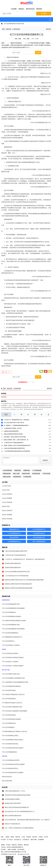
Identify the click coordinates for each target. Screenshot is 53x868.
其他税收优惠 (17, 477)
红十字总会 (10, 840)
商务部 (12, 837)
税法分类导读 (14, 537)
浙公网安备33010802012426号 (9, 854)
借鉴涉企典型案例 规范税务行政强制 (13, 434)
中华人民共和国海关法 (8, 641)
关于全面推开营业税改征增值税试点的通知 (14, 621)
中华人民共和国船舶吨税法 (10, 752)
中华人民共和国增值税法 (9, 612)
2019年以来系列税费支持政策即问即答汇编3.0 (17, 572)
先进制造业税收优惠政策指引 (11, 431)
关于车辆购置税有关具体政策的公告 (12, 637)
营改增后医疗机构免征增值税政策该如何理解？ (18, 795)
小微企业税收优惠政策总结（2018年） (15, 791)
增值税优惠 (18, 470)
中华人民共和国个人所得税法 (10, 662)
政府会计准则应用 (7, 511)
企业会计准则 (6, 490)
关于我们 (8, 845)
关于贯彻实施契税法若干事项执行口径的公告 (15, 731)
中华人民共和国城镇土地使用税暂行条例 (13, 678)
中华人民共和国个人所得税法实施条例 (13, 666)
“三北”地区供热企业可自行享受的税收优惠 (17, 576)
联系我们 (20, 845)
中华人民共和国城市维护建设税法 (11, 686)
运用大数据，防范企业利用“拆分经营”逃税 (15, 437)
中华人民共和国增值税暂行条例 (11, 604)
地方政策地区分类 (39, 537)
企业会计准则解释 (7, 498)
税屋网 (3, 845)
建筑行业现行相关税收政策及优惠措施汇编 (17, 807)
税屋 (3, 29)
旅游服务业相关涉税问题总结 (13, 803)
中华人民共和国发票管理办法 (10, 768)
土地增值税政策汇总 (14, 541)
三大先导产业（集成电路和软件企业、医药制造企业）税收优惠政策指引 (25, 559)
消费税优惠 (26, 470)
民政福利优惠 (36, 474)
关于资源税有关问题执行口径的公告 (12, 703)
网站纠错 (26, 845)
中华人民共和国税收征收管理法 (11, 760)
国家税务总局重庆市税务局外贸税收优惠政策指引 (19, 584)
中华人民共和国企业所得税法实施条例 (13, 658)
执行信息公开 (18, 840)
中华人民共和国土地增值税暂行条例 (12, 707)
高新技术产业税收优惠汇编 (12, 824)
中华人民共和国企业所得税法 (10, 653)
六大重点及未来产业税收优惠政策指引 (14, 443)
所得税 (4, 649)
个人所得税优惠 (37, 470)
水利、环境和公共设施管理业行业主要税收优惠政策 (19, 828)
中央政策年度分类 (39, 533)
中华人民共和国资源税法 (9, 699)
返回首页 (48, 29)
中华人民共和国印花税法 (9, 690)
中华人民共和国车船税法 (9, 715)
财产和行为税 (6, 670)
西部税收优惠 (7, 474)
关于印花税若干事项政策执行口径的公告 (13, 695)
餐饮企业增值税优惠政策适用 (13, 816)
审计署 (46, 837)
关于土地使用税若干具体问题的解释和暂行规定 (15, 682)
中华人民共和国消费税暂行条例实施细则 (13, 629)
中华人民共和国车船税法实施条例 (11, 719)
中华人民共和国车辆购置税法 (10, 633)
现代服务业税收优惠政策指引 (13, 563)
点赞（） (8, 372)
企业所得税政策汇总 (39, 529)
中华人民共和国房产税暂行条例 (11, 674)
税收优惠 (8, 29)
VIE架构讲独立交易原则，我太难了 (13, 428)
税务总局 (18, 837)
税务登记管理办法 (7, 777)
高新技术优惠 (26, 474)
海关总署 (35, 837)
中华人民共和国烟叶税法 (9, 723)
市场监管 (29, 837)
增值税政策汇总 (14, 529)
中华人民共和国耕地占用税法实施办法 (13, 740)
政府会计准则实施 (7, 519)
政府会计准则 (6, 506)
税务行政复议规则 (7, 781)
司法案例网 (41, 840)
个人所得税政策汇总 (14, 533)
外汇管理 (3, 840)
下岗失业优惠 (46, 474)
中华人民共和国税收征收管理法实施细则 (13, 764)
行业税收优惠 (16, 29)
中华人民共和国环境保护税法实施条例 (13, 748)
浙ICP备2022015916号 (23, 854)
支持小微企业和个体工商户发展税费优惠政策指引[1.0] (20, 812)
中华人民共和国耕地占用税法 (10, 736)
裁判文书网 (34, 840)
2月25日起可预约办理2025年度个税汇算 (14, 24)
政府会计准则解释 (7, 515)
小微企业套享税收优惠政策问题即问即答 (14, 448)
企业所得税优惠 (7, 470)
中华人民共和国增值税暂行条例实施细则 (13, 608)
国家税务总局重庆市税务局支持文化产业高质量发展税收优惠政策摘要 (24, 580)
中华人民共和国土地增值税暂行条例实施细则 (15, 711)
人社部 (23, 837)
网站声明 (14, 845)
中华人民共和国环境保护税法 (10, 744)
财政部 (7, 837)
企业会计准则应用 (7, 494)
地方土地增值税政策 (39, 541)
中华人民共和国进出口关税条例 (11, 645)
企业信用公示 (26, 840)
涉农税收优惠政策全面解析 (12, 799)
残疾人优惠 (16, 474)
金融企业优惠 (7, 477)
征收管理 (5, 756)
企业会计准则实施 (7, 502)
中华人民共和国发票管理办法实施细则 (13, 773)
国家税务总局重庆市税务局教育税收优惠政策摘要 (19, 588)
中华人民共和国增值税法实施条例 (11, 616)
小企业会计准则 (6, 486)
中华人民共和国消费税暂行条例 (11, 625)
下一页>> (32, 382)
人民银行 (41, 837)
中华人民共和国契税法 (8, 727)
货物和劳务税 (6, 600)
